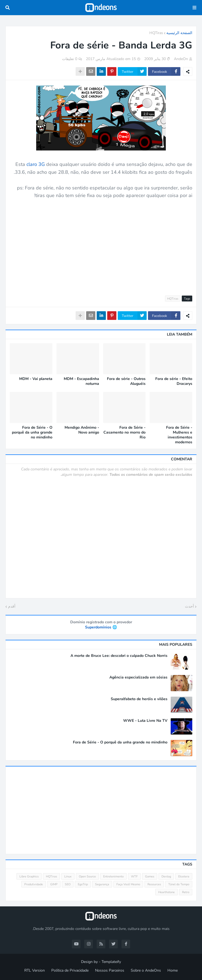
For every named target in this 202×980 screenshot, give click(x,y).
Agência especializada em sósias (138, 677)
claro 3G (36, 164)
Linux (68, 876)
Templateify (111, 962)
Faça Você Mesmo (128, 884)
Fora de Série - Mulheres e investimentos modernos (179, 435)
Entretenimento (113, 876)
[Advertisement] (101, 244)
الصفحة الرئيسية (179, 33)
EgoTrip (83, 884)
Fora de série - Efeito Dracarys (174, 381)
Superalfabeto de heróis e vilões (139, 699)
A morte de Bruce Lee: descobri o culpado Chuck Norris (119, 656)
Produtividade (34, 884)
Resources (154, 884)
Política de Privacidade (70, 970)
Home (173, 970)
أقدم (12, 606)
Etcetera (184, 876)
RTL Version (35, 970)
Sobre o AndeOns (146, 970)
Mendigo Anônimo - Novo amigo (82, 430)
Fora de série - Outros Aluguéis (126, 381)
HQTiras (156, 33)
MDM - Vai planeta (36, 379)
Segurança (102, 884)
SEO (68, 884)
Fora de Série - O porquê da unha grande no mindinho (32, 432)
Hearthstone (166, 892)
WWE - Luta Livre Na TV (145, 721)
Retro (186, 892)
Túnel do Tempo (179, 884)
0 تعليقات (70, 59)
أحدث (189, 606)
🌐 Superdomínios (101, 627)
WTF (134, 876)
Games (150, 876)
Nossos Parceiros (110, 970)
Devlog (166, 876)
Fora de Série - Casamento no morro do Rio (124, 432)
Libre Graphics (29, 876)
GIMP (54, 884)
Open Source (87, 876)
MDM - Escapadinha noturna (81, 381)
